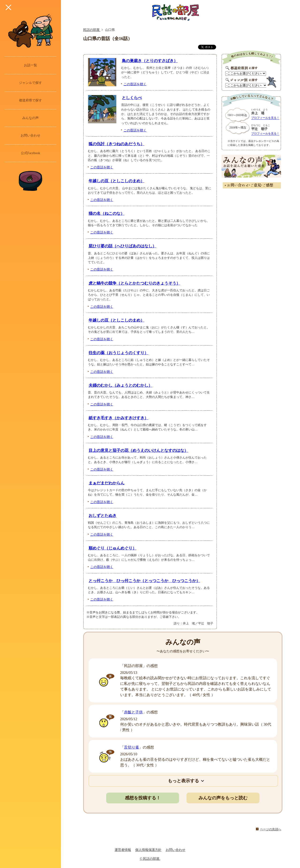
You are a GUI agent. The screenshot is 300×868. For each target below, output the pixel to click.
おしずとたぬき (103, 516)
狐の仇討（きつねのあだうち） (116, 144)
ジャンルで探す (30, 83)
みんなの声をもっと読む (223, 798)
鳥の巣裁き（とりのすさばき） (150, 61)
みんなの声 (30, 118)
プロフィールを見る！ (265, 118)
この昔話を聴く (135, 84)
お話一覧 (30, 65)
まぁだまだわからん (107, 483)
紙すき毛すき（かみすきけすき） (118, 418)
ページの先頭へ (271, 829)
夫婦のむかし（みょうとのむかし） (120, 385)
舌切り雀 (131, 747)
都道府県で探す (30, 100)
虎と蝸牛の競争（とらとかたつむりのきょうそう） (134, 283)
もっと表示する (183, 781)
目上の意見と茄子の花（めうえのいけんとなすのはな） (138, 451)
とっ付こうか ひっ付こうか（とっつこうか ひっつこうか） (144, 581)
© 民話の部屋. (150, 859)
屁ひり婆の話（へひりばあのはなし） (122, 246)
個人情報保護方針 (148, 850)
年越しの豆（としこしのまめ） (116, 181)
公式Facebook (30, 153)
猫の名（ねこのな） (107, 213)
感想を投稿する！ (143, 798)
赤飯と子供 (133, 712)
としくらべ (132, 98)
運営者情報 (123, 850)
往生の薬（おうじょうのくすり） (118, 353)
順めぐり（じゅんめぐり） (112, 548)
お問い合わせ (30, 135)
